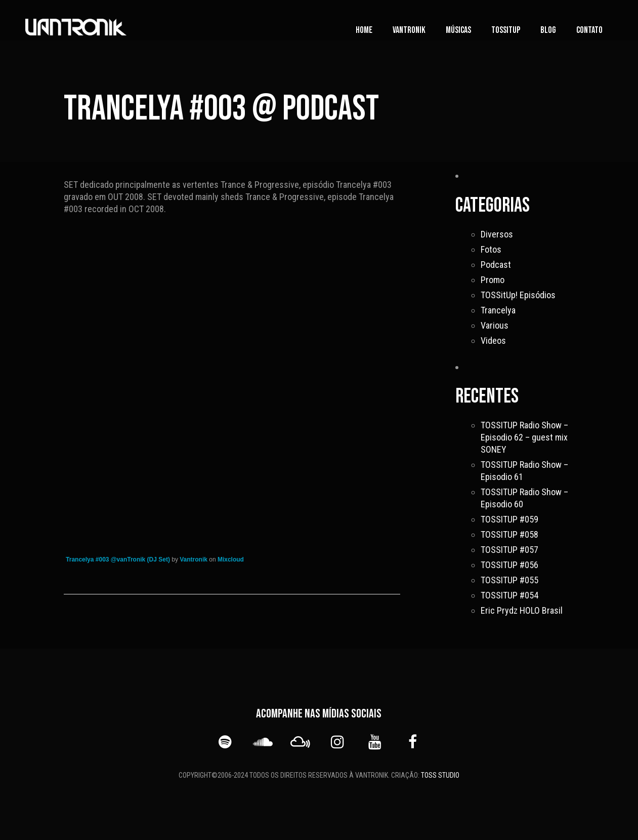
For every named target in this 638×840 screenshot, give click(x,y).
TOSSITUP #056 (509, 565)
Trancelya (498, 310)
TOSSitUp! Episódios (518, 295)
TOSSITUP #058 (509, 534)
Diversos (497, 234)
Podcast (496, 265)
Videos (493, 341)
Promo (493, 280)
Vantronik (194, 559)
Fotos (491, 249)
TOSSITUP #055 (509, 580)
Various (495, 325)
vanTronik (409, 30)
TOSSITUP (506, 30)
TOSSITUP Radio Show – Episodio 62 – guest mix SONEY (524, 437)
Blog (548, 30)
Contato (589, 30)
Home (364, 30)
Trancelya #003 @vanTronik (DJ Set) (118, 559)
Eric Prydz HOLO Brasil (522, 610)
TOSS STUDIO (440, 775)
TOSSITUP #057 (509, 550)
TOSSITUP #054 (509, 595)
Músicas (458, 30)
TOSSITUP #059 (509, 519)
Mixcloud (231, 559)
